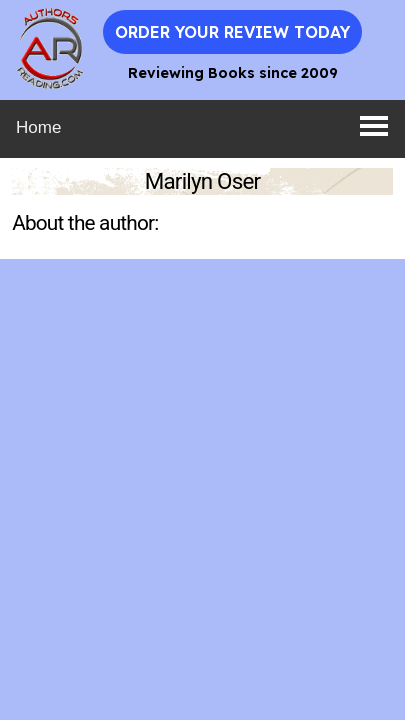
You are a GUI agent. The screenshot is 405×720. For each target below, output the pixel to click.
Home (38, 127)
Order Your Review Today (232, 32)
